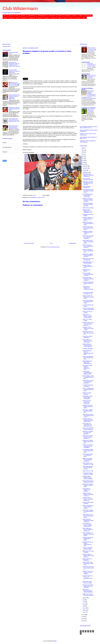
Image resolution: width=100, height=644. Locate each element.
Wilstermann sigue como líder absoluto (88, 259)
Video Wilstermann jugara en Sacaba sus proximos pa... (88, 175)
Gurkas (5, 18)
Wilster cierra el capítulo (88, 208)
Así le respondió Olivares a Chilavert (88, 179)
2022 (83, 154)
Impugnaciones (32, 18)
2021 (83, 156)
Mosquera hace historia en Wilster (88, 503)
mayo (84, 604)
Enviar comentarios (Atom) (53, 247)
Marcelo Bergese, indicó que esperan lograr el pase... (88, 377)
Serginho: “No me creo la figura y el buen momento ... (88, 573)
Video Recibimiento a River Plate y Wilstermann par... (87, 362)
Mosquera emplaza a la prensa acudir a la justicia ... (88, 219)
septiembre (85, 172)
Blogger (55, 641)
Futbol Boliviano (86, 62)
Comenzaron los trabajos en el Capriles (86, 490)
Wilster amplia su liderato (87, 270)
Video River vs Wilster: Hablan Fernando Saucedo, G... (88, 437)
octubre (85, 170)
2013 (83, 621)
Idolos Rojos (24, 18)
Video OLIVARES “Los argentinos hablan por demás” (88, 534)
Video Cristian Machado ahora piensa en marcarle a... (88, 237)
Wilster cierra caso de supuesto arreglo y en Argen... (88, 224)
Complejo (23, 16)
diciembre (85, 166)
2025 (83, 148)
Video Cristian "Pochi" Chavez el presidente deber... (88, 242)
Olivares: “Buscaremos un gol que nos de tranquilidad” (88, 446)
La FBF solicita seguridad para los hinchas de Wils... (87, 373)
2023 (83, 152)
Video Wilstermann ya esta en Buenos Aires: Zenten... (88, 516)
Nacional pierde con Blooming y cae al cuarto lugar (92, 77)
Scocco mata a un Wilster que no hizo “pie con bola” (88, 341)
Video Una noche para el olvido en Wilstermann (88, 309)
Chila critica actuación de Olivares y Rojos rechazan (88, 205)
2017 (83, 164)
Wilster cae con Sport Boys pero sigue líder (88, 595)
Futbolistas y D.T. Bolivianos (89, 108)
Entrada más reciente (29, 243)
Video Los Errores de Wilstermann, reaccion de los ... (88, 297)
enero (84, 612)
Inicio (51, 243)
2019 (83, 160)
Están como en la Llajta (88, 471)
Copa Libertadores (31, 16)
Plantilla (60, 18)
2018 (83, 162)
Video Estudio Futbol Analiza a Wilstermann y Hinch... (87, 367)
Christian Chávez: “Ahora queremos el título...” (88, 267)
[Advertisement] (47, 32)
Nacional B (84, 47)
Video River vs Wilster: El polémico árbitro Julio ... (88, 411)
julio (84, 600)
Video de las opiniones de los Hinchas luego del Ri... (88, 358)
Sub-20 (71, 18)
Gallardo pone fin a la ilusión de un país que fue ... (88, 333)
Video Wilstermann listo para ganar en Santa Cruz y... (88, 191)
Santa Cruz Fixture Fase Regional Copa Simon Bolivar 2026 (92, 49)
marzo (84, 608)
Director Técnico (52, 16)
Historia (17, 18)
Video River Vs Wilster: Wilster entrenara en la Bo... (88, 442)
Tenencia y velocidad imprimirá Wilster (87, 548)
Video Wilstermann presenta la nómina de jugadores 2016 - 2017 (14, 120)
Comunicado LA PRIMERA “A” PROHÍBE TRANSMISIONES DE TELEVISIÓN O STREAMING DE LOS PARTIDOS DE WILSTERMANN (89, 95)
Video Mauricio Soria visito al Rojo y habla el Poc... (88, 563)
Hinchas (11, 18)
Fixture (80, 16)
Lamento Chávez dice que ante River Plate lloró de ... (88, 228)
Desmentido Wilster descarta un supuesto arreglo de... (88, 279)
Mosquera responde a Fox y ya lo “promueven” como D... (88, 578)
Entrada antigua (72, 243)
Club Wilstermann (20, 8)
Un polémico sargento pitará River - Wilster (88, 474)
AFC (5, 16)
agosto (84, 598)
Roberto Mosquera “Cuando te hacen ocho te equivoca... (87, 345)
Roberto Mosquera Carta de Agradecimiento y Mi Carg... (88, 353)
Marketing (53, 18)
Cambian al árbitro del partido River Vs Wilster (88, 539)
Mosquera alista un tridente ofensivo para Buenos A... (88, 556)
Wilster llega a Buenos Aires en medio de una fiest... (88, 468)
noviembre (85, 168)
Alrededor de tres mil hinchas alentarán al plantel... (88, 407)
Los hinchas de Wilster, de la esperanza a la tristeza (88, 302)
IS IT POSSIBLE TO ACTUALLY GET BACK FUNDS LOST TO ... (89, 127)
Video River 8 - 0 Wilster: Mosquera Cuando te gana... (87, 316)
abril (84, 606)
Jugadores (46, 18)
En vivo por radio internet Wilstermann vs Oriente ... (88, 274)
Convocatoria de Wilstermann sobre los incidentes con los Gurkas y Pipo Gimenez (14, 64)
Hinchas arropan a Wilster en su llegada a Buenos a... (88, 494)
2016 (83, 615)
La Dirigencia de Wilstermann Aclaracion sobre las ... (88, 289)
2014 (83, 619)
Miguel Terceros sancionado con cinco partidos (91, 110)
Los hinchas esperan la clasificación (88, 386)
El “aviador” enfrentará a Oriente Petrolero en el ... (88, 283)
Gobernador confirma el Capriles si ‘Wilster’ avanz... (88, 485)
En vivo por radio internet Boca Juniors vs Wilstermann (14, 71)
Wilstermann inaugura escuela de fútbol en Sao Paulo (88, 255)
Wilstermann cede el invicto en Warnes (87, 582)
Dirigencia (60, 16)
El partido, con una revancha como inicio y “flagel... (88, 328)
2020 (83, 158)
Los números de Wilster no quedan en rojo (88, 293)
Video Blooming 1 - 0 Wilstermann (87, 187)
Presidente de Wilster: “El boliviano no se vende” (88, 233)
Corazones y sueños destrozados (87, 337)
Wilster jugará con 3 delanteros (87, 560)
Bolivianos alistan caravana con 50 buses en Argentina (88, 478)
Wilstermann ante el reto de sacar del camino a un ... (88, 568)
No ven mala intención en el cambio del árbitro (88, 455)
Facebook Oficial (6, 46)
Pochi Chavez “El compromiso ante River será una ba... (88, 425)
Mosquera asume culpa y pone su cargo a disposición (88, 324)
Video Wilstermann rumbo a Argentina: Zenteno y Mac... (87, 525)
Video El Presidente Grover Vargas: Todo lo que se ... (88, 246)
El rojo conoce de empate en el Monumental (87, 402)
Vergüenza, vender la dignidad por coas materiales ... (88, 141)
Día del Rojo (67, 16)
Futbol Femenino (88, 16)
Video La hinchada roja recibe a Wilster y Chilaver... (88, 507)
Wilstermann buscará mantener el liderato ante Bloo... (88, 200)
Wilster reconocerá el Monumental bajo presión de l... (87, 460)
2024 (83, 150)
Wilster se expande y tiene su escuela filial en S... (88, 251)
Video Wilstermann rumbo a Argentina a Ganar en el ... (88, 530)
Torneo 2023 (78, 18)
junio (84, 602)
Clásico (17, 16)
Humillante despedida (88, 349)
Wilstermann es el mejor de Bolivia (88, 552)
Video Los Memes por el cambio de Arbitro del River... (88, 390)
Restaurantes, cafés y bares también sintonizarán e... (88, 397)
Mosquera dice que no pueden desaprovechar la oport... (88, 544)
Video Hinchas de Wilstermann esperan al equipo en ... (88, 520)
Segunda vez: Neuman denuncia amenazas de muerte (14, 109)
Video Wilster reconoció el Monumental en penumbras (88, 382)
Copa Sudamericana (42, 16)
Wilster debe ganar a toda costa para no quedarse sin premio (14, 127)
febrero (85, 610)
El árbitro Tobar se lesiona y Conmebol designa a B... (88, 499)
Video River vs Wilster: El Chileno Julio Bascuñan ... (88, 433)
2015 (83, 617)
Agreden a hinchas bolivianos (87, 394)
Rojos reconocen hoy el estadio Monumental (88, 481)
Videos (84, 18)
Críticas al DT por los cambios (87, 312)
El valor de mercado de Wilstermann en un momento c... (88, 586)
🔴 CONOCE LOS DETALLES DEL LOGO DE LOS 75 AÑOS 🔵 (14, 84)
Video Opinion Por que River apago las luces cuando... (88, 416)
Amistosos (11, 16)
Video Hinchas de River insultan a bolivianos (88, 429)
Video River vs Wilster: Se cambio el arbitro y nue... (88, 511)
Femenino (74, 16)
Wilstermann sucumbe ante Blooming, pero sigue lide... (88, 183)
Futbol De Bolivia (86, 74)
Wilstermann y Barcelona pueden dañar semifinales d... (88, 591)
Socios (65, 18)
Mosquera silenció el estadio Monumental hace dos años (88, 420)
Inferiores (40, 18)
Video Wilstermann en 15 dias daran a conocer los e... (88, 195)
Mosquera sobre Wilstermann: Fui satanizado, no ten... (88, 211)
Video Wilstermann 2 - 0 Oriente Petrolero (88, 263)
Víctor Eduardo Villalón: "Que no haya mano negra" (88, 451)
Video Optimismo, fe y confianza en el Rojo (88, 464)
